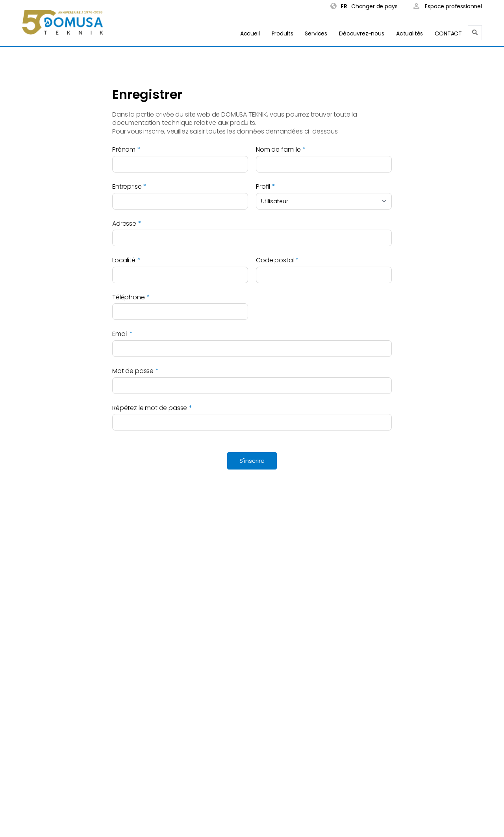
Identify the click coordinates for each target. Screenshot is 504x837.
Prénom (124, 150)
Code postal (275, 260)
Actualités (409, 33)
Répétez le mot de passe (150, 408)
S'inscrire (252, 461)
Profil (263, 187)
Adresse (124, 224)
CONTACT (448, 33)
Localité (124, 260)
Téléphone (129, 297)
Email (120, 334)
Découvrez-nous (362, 33)
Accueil (250, 33)
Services (316, 33)
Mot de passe (133, 371)
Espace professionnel (448, 7)
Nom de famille (278, 150)
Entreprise (127, 187)
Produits (283, 33)
